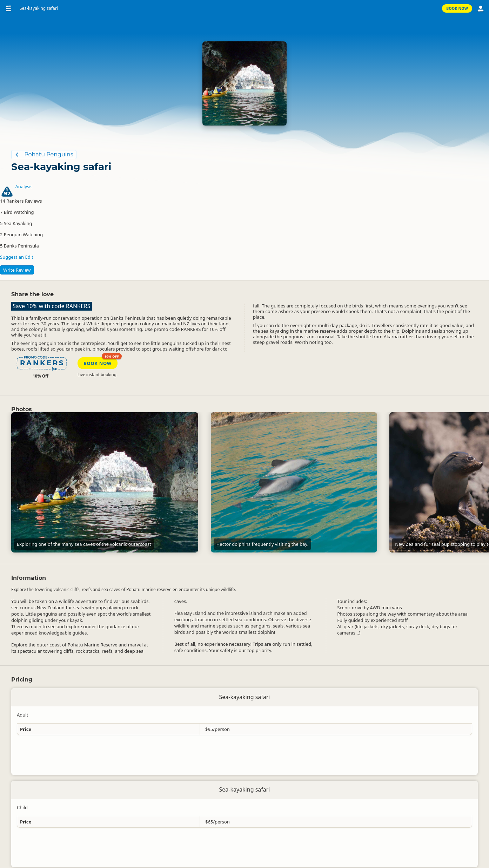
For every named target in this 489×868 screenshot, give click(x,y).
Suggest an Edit (17, 257)
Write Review (17, 270)
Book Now (457, 8)
